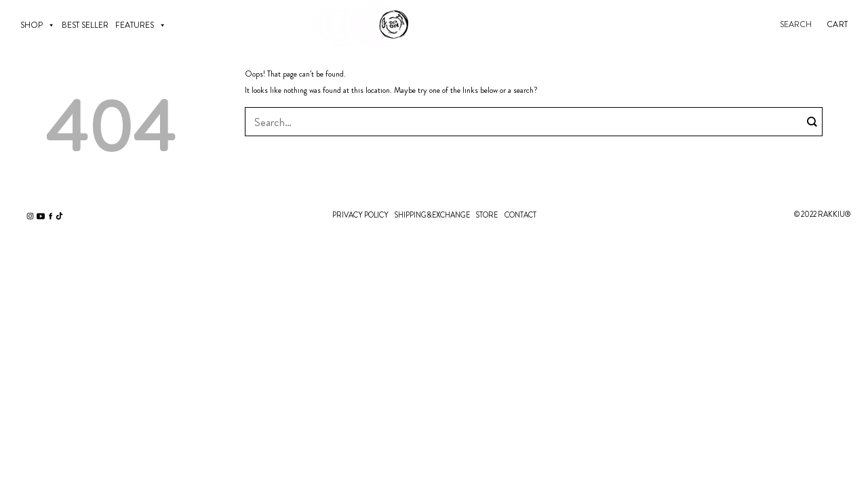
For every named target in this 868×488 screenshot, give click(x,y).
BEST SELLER (85, 25)
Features (141, 25)
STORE (487, 215)
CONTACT (520, 215)
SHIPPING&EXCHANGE (432, 215)
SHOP (38, 25)
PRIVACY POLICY (360, 215)
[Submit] (812, 122)
